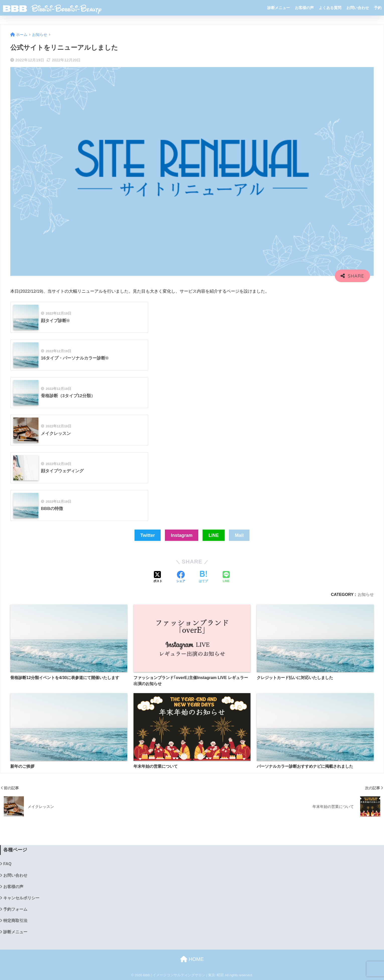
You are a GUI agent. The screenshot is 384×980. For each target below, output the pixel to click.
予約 (378, 8)
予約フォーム (15, 909)
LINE (214, 535)
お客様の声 (304, 8)
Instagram (182, 535)
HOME (192, 959)
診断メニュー (279, 8)
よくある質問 (330, 8)
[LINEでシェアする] (226, 577)
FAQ (7, 864)
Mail (239, 535)
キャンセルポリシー (21, 898)
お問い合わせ (358, 8)
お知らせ (366, 594)
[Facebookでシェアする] (181, 577)
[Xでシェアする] (158, 577)
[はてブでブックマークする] (203, 577)
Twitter (148, 535)
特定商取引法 (15, 921)
